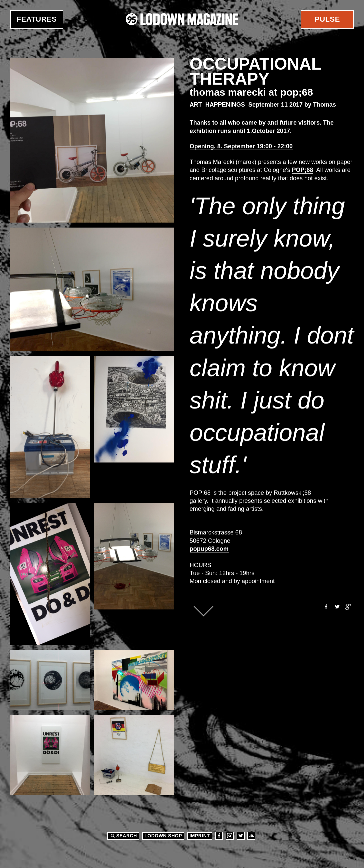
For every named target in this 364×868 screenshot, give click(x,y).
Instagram (230, 836)
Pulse (327, 19)
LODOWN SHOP (163, 836)
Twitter (337, 607)
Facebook (326, 607)
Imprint (199, 836)
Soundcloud (251, 836)
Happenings (225, 105)
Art (196, 105)
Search (123, 836)
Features (37, 19)
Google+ (348, 607)
